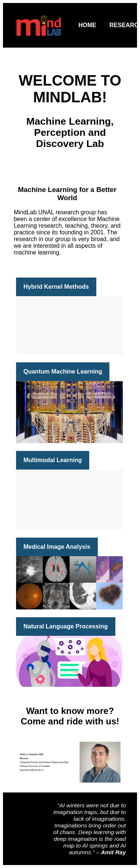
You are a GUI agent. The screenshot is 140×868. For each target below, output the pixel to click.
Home (87, 25)
